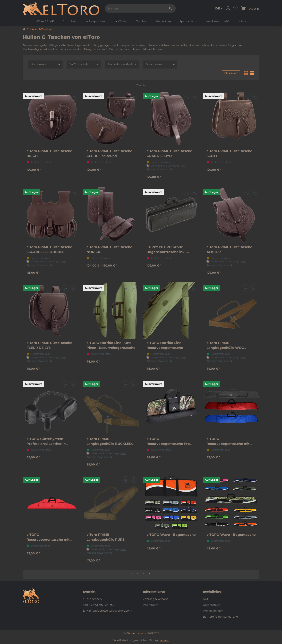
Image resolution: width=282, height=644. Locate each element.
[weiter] (150, 574)
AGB (206, 599)
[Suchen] (135, 8)
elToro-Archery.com (136, 633)
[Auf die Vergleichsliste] (66, 96)
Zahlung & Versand (156, 599)
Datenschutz (212, 605)
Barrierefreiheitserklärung (220, 617)
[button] (228, 8)
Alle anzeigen (231, 73)
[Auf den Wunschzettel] (74, 96)
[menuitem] (45, 21)
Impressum (151, 605)
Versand (164, 640)
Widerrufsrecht (213, 611)
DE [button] (219, 8)
